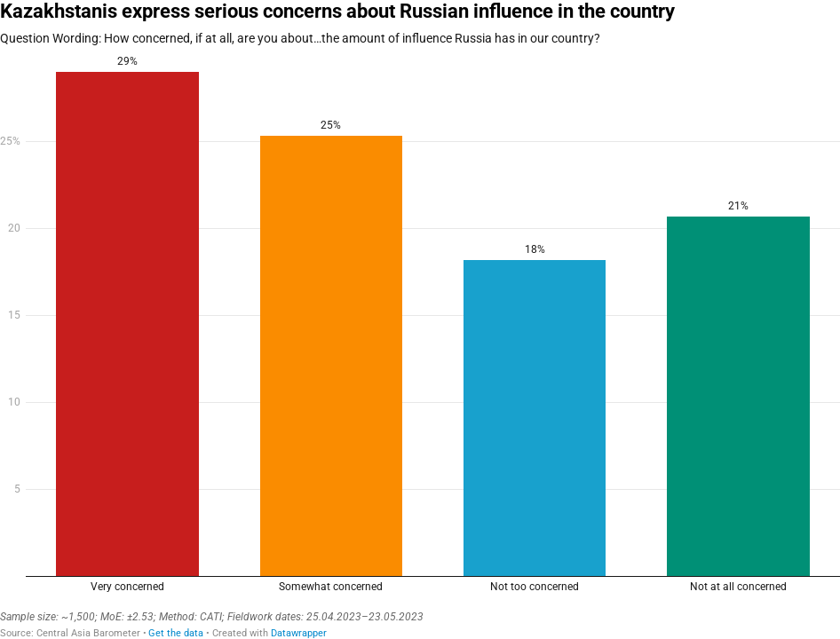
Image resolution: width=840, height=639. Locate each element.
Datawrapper (299, 633)
